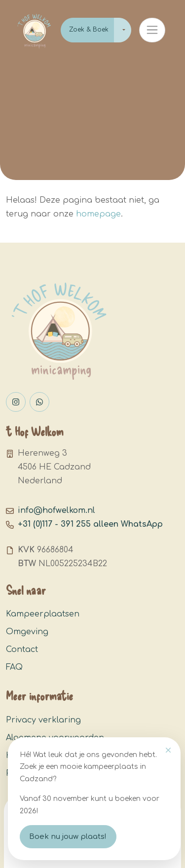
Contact (22, 650)
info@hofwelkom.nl (56, 510)
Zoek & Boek (89, 30)
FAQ (14, 667)
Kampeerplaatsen (43, 614)
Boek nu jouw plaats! (68, 837)
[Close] (168, 750)
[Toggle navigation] (152, 30)
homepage (98, 214)
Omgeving (27, 632)
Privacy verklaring (43, 720)
